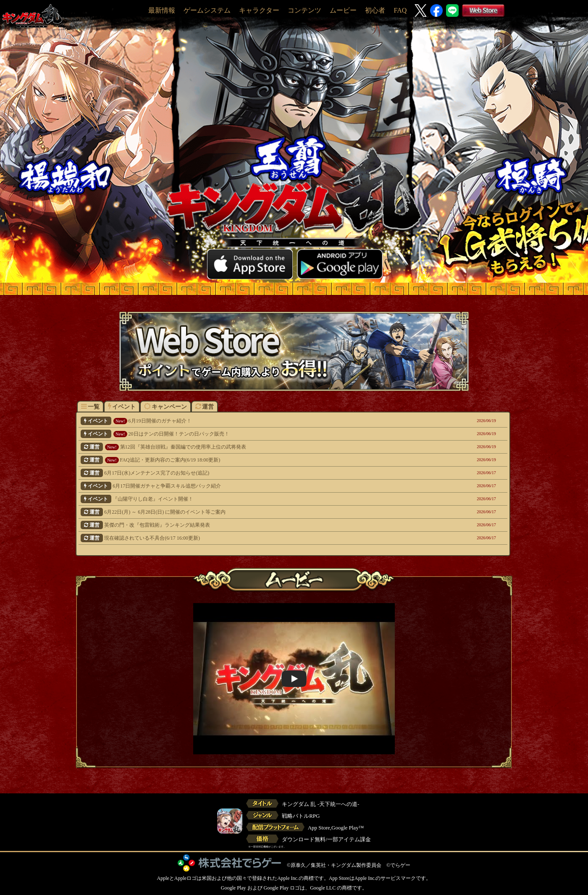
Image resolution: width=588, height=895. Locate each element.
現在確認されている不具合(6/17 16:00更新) (252, 538)
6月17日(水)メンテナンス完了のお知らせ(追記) (252, 473)
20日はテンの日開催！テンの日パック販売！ (252, 434)
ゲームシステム (207, 10)
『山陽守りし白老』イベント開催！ (252, 499)
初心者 (375, 10)
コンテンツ (304, 10)
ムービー (343, 10)
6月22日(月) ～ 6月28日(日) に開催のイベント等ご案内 (252, 512)
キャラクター (259, 10)
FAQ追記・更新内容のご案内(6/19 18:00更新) (252, 460)
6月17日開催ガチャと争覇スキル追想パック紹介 (252, 486)
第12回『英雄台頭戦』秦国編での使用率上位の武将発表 (252, 447)
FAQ (400, 10)
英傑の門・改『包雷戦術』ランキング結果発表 (252, 525)
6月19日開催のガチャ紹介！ (252, 421)
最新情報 (162, 10)
